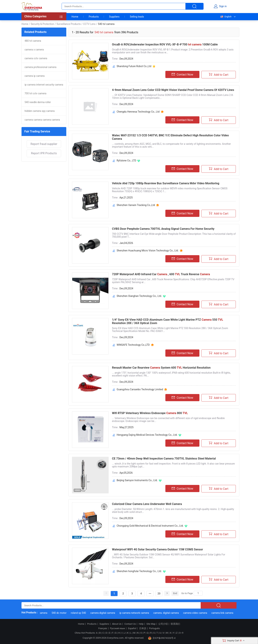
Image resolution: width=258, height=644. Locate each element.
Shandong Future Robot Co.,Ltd (134, 66)
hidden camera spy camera (40, 111)
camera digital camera (110, 613)
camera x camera (34, 50)
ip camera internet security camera (44, 85)
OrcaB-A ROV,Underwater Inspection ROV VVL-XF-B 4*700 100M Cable (165, 44)
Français (103, 628)
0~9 (181, 633)
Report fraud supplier (44, 144)
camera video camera (202, 613)
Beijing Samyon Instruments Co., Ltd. (137, 480)
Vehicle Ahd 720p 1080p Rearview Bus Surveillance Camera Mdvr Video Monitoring (166, 183)
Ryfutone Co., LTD (126, 161)
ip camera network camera (141, 613)
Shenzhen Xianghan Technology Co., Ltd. (139, 296)
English (226, 17)
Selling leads (137, 17)
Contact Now (182, 74)
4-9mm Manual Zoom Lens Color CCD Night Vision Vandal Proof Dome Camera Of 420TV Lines (173, 90)
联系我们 (175, 624)
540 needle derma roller (38, 102)
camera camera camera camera (42, 120)
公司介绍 (163, 624)
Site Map (151, 624)
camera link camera (229, 613)
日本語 (143, 628)
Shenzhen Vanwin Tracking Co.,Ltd (136, 205)
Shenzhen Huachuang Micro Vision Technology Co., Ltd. (148, 251)
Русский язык (118, 628)
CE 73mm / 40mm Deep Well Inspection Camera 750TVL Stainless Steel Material (164, 459)
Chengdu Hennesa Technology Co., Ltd (138, 112)
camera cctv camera (36, 58)
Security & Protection (42, 24)
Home (75, 17)
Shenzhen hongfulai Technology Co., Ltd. (139, 571)
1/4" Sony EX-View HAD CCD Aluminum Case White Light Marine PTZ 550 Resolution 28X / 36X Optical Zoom (168, 321)
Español (132, 628)
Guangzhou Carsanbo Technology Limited (140, 389)
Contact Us (130, 624)
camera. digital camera (173, 613)
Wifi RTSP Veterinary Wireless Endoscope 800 (150, 413)
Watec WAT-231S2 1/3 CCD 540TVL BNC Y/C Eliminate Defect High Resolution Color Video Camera (170, 137)
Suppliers (114, 17)
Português (154, 628)
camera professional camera (40, 67)
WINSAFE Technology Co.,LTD (133, 345)
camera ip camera (35, 76)
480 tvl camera (33, 41)
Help (141, 624)
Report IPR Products (44, 153)
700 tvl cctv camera (35, 93)
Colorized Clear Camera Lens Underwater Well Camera (147, 504)
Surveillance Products (69, 24)
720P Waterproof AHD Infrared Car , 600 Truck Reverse (161, 274)
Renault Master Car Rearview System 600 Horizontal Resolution (161, 368)
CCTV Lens (89, 24)
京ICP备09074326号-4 (162, 638)
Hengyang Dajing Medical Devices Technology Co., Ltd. (147, 435)
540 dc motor (66, 613)
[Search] (198, 593)
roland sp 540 (85, 613)
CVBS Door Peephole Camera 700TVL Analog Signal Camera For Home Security (163, 229)
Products (94, 17)
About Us (117, 624)
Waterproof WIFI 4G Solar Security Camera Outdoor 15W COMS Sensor (157, 549)
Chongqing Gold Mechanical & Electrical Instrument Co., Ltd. (150, 526)
